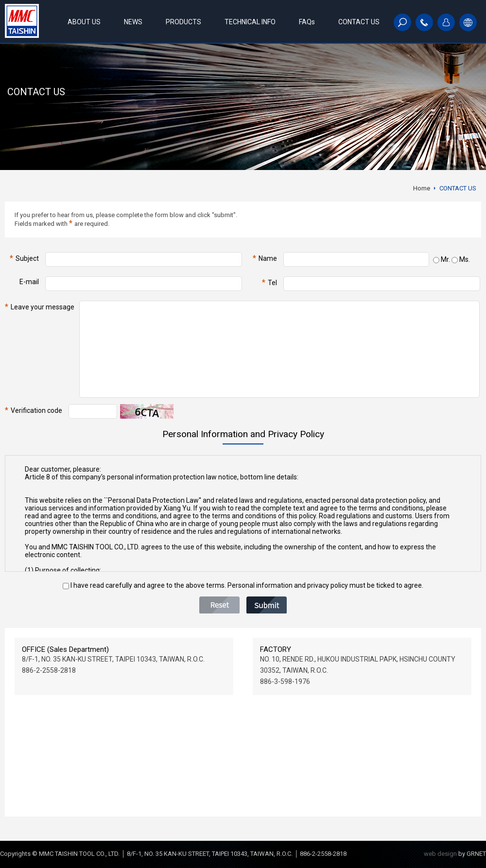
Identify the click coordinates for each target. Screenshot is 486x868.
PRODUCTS (183, 22)
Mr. (442, 259)
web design (440, 854)
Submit (267, 605)
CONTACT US (359, 22)
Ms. (461, 259)
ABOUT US (84, 22)
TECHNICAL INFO (250, 22)
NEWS (133, 22)
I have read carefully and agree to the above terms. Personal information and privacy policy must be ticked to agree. (243, 585)
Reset (219, 605)
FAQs (307, 22)
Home (422, 188)
